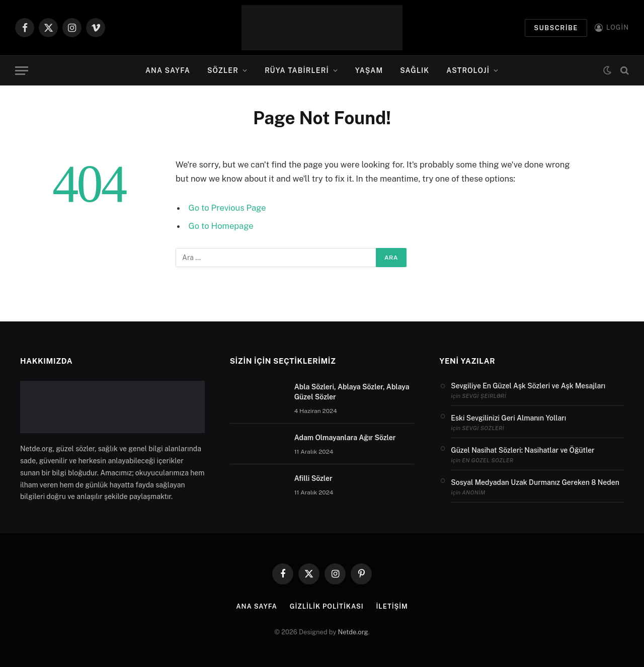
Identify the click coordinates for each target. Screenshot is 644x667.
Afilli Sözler (313, 478)
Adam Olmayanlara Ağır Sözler (345, 438)
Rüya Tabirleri (297, 70)
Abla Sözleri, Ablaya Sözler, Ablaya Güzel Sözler (352, 392)
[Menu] (22, 71)
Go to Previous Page (227, 208)
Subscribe (556, 28)
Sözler (223, 70)
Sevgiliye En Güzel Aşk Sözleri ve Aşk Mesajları (528, 386)
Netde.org (353, 632)
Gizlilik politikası (327, 606)
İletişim (392, 606)
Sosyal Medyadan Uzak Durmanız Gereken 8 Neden (535, 482)
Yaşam (369, 70)
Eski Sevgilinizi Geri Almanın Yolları (508, 418)
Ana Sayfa (168, 70)
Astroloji (468, 70)
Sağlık (415, 70)
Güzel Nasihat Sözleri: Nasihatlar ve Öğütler (522, 450)
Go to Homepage (221, 226)
